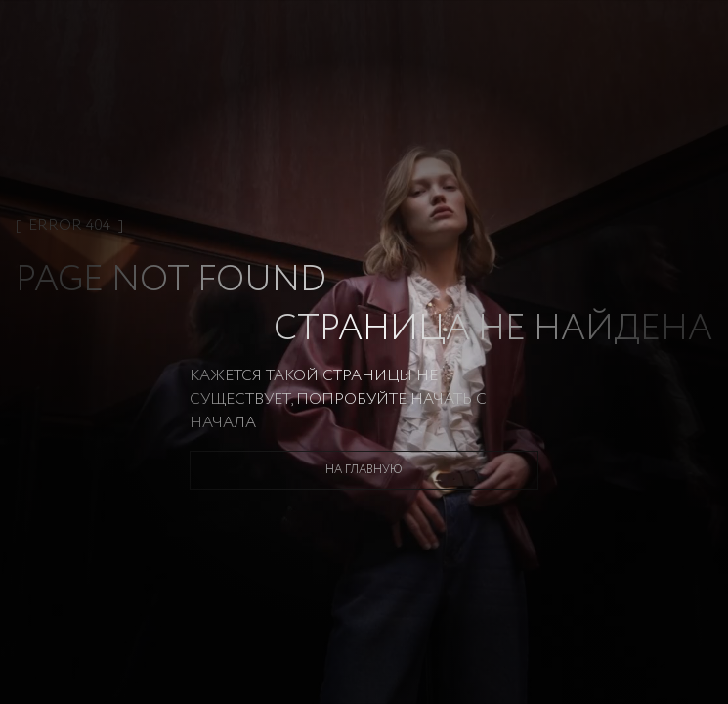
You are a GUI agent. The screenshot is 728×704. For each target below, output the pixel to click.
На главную (364, 470)
